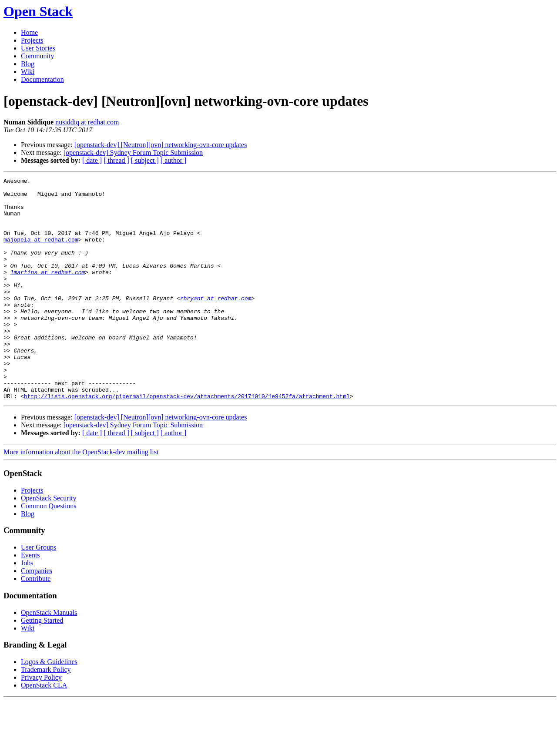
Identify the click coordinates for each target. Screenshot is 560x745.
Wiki (28, 72)
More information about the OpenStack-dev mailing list (81, 496)
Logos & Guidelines (49, 706)
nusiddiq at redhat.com (87, 122)
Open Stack (38, 11)
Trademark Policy (46, 714)
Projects (32, 40)
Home (29, 32)
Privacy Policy (41, 722)
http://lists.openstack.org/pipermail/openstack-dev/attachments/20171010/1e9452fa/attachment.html (187, 440)
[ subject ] (145, 160)
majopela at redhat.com (41, 252)
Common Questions (49, 550)
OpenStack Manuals (49, 657)
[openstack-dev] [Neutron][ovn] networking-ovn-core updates (161, 145)
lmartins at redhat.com (48, 292)
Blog (28, 64)
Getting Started (42, 665)
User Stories (38, 48)
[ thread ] (116, 160)
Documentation (42, 79)
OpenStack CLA (44, 730)
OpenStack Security (49, 542)
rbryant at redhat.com (216, 323)
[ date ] (92, 160)
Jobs (27, 607)
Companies (37, 615)
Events (30, 599)
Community (37, 56)
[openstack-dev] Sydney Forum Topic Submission (133, 153)
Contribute (36, 623)
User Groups (39, 592)
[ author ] (174, 160)
